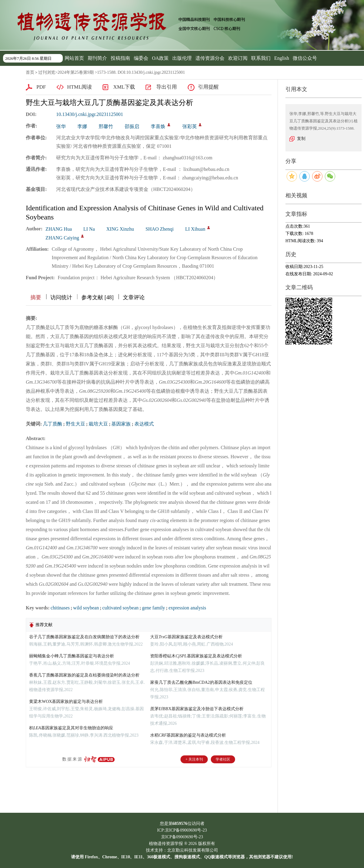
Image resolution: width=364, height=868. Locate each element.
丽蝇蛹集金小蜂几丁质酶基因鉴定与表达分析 (72, 656)
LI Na (89, 229)
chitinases (60, 608)
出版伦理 (182, 58)
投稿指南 (120, 58)
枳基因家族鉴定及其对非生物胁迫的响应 (71, 728)
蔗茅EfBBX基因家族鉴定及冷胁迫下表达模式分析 (197, 709)
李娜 (82, 126)
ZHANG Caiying (62, 238)
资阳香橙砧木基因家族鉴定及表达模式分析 (196, 656)
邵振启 (132, 126)
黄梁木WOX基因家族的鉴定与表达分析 (66, 702)
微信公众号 (305, 58)
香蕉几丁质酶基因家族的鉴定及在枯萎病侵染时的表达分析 (84, 675)
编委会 (141, 58)
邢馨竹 (106, 126)
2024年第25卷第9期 (76, 72)
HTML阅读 (79, 87)
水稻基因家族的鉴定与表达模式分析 (188, 735)
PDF (41, 87)
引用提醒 (208, 87)
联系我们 (261, 58)
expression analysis (187, 608)
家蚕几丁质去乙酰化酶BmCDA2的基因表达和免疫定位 (201, 682)
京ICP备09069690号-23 (182, 837)
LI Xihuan (195, 229)
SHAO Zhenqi (160, 229)
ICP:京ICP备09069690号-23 (182, 830)
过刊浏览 (47, 72)
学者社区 (223, 759)
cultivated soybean (120, 608)
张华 (61, 126)
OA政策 (160, 58)
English (282, 58)
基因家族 (121, 424)
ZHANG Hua (59, 229)
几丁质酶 (52, 424)
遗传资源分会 (210, 58)
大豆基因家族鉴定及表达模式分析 (186, 637)
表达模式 (144, 424)
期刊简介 (97, 58)
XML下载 (124, 87)
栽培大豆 (98, 424)
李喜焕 (158, 126)
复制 (301, 139)
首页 (30, 72)
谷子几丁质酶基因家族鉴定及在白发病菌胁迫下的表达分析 (84, 637)
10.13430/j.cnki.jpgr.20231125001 (90, 114)
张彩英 (190, 126)
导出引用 (167, 87)
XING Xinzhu (120, 229)
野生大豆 (76, 424)
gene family (153, 608)
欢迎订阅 (238, 58)
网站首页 (74, 58)
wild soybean (86, 608)
